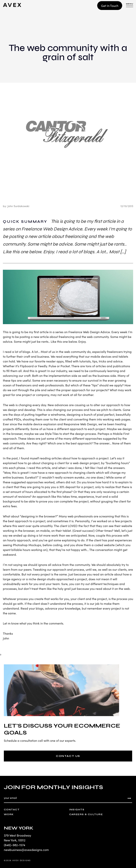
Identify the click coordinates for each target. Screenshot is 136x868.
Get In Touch (110, 6)
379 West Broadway (17, 835)
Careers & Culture (86, 814)
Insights (77, 810)
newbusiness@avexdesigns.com (26, 850)
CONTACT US (68, 756)
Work (9, 814)
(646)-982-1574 (15, 845)
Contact (12, 810)
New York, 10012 (15, 840)
